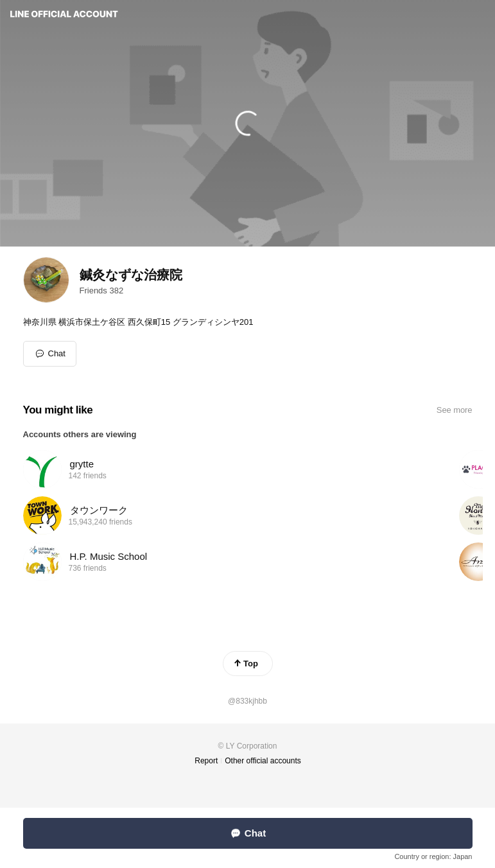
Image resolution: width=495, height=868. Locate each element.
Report (206, 761)
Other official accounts (263, 761)
